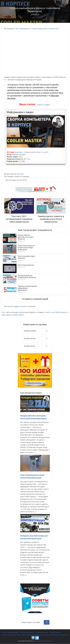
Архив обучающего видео (43, 641)
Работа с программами (10, 632)
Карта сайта (21, 635)
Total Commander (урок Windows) (26, 257)
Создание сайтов (42, 632)
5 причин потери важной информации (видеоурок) (27, 288)
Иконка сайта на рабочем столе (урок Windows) (26, 237)
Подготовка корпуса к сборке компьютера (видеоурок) (26, 248)
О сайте (5, 635)
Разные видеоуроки (40, 29)
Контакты (12, 635)
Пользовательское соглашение (56, 635)
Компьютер (53, 29)
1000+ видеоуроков (23, 29)
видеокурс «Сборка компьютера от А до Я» (32, 152)
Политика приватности (35, 635)
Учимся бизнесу (55, 632)
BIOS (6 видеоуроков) (26, 265)
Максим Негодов (17, 174)
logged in (17, 307)
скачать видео (44, 105)
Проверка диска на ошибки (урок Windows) (27, 277)
